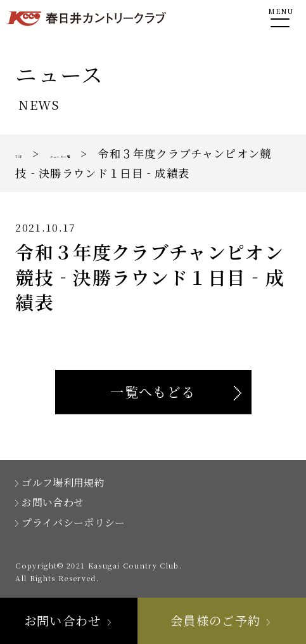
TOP (29, 153)
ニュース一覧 (104, 153)
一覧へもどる (153, 391)
